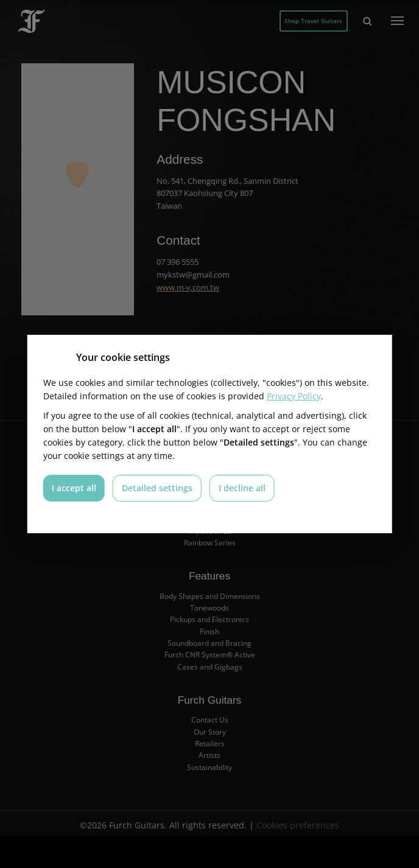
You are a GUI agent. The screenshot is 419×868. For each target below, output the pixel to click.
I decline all (242, 488)
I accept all (74, 488)
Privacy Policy (294, 396)
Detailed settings (157, 488)
